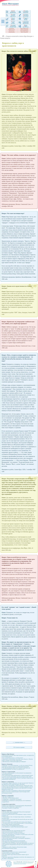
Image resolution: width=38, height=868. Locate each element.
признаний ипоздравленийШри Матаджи (24, 22)
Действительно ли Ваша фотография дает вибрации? (14, 762)
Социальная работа (12, 32)
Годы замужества (12, 31)
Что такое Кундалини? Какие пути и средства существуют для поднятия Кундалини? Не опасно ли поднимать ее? (16, 769)
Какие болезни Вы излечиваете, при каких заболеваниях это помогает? (18, 843)
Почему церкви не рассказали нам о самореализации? (14, 852)
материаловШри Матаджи (11, 12)
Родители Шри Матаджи (24, 28)
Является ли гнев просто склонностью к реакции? (14, 833)
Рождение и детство (12, 30)
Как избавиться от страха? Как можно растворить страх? (15, 827)
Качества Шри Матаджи (24, 31)
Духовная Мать (12, 28)
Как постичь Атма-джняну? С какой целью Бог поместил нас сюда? (17, 785)
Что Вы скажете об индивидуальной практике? (13, 826)
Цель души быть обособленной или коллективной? (14, 841)
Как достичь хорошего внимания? (10, 813)
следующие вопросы (19, 742)
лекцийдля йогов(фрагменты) (11, 15)
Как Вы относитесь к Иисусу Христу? (11, 853)
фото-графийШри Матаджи (24, 26)
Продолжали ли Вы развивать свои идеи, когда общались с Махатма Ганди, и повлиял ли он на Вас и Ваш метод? (17, 760)
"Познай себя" (19, 862)
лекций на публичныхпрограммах (23, 12)
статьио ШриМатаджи (10, 22)
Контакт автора (31, 862)
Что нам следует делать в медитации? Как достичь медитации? (16, 812)
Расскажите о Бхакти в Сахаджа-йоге (11, 808)
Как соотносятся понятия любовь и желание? (13, 832)
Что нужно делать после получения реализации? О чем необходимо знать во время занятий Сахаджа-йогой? (17, 824)
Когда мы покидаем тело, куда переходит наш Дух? (14, 831)
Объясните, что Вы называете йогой (10, 798)
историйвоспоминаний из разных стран (11, 26)
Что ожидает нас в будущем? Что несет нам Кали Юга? (15, 842)
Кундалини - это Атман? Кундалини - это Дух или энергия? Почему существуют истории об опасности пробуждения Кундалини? (17, 766)
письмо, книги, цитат (10, 19)
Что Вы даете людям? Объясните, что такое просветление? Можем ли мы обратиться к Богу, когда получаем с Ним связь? (18, 784)
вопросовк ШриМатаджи (23, 19)
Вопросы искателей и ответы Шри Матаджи (19, 36)
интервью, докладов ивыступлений (23, 15)
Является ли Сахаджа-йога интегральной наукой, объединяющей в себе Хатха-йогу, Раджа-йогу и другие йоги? (17, 806)
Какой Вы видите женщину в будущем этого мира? (14, 837)
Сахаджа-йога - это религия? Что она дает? (12, 799)
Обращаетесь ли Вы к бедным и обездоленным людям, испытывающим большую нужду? (14, 848)
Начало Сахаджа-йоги (24, 32)
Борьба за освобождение (24, 30)
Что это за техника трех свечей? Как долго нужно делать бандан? (17, 822)
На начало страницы (19, 747)
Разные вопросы (5, 38)
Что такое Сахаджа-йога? (8, 797)
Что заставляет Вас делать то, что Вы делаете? (13, 758)
